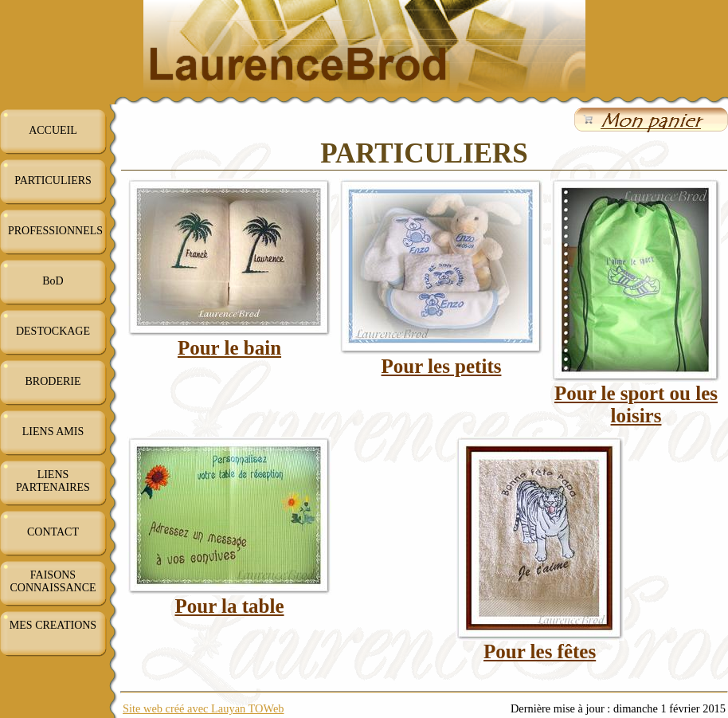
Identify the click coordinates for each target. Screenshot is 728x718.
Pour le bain (229, 348)
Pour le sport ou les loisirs (636, 404)
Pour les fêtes (540, 651)
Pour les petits (442, 366)
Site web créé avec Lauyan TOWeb (204, 708)
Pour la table (229, 606)
